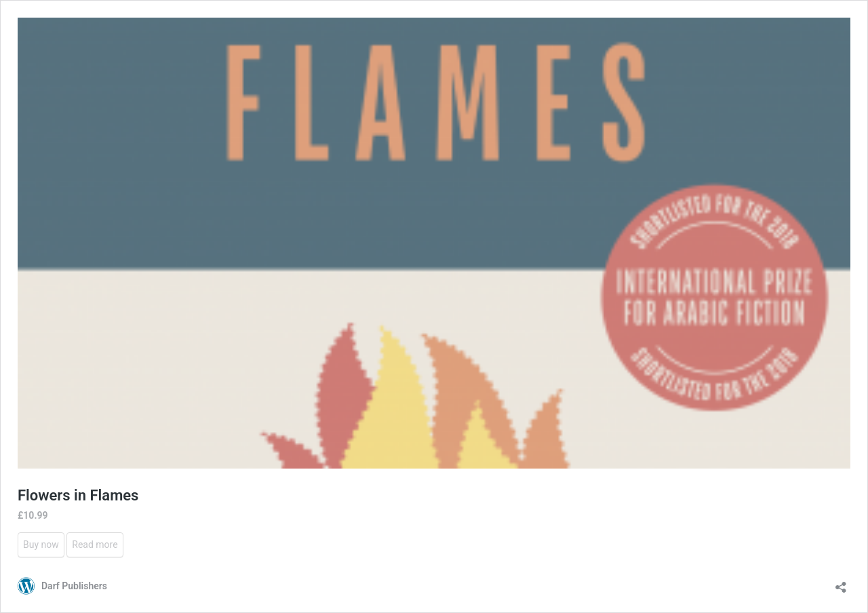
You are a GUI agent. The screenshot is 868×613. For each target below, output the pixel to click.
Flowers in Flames (78, 495)
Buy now (41, 545)
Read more (95, 545)
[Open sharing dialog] (841, 583)
